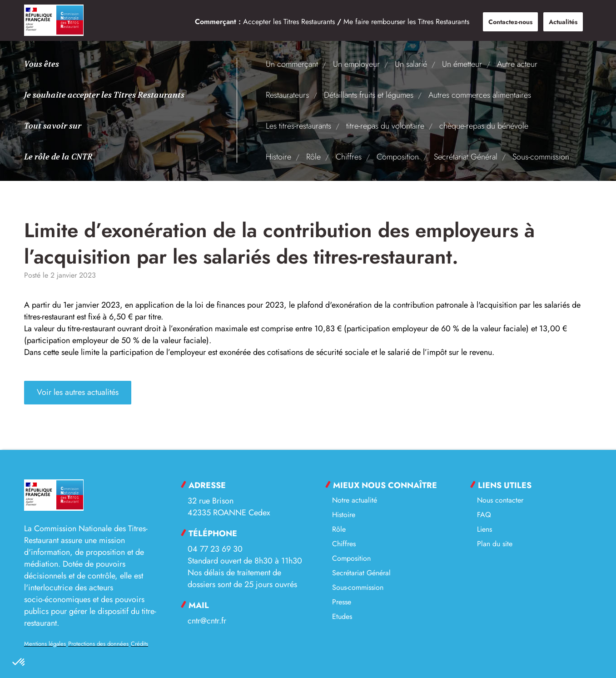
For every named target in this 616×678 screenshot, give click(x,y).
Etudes (342, 616)
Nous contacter (500, 500)
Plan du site (495, 544)
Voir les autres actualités (78, 393)
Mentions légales (45, 644)
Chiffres (349, 157)
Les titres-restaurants (298, 126)
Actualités (563, 22)
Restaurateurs (287, 95)
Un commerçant (292, 64)
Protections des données (98, 644)
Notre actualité (355, 500)
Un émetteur (462, 64)
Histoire (278, 157)
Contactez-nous (510, 22)
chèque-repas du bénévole (484, 126)
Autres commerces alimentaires (480, 95)
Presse (342, 602)
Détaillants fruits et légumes (369, 95)
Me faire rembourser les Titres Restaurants (406, 22)
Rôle (313, 157)
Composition (398, 157)
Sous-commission (541, 157)
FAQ (484, 515)
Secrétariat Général (466, 157)
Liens (484, 529)
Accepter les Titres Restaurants (289, 22)
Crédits (139, 644)
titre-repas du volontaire (385, 126)
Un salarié (411, 64)
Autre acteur (517, 64)
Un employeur (356, 64)
